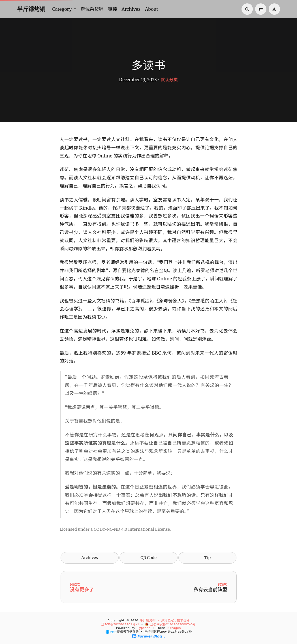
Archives (131, 9)
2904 (164, 632)
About (152, 9)
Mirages (174, 628)
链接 (112, 9)
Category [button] (63, 9)
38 (180, 632)
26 (186, 632)
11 (173, 632)
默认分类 (169, 80)
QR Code (148, 558)
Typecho (144, 628)
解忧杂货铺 (92, 9)
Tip (207, 558)
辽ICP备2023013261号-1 (120, 624)
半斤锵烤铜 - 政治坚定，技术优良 (164, 620)
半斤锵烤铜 (31, 9)
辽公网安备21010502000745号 (170, 624)
